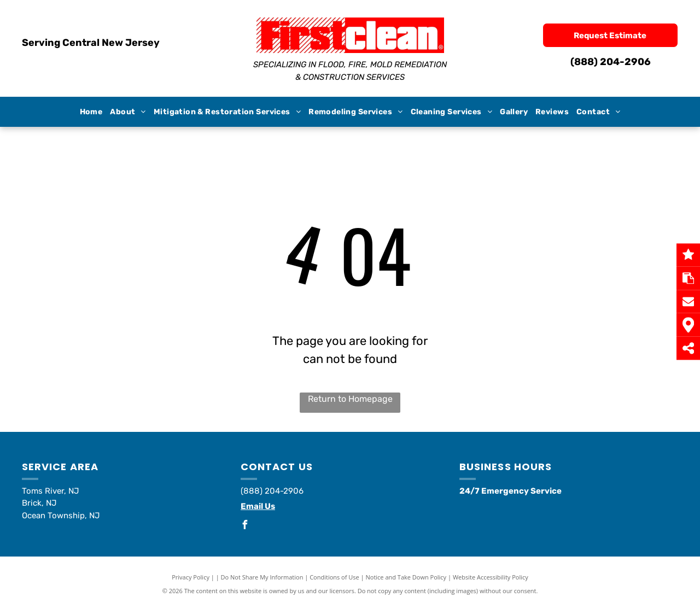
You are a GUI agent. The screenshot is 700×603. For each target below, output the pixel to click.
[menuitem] (91, 112)
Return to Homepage (350, 399)
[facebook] (245, 526)
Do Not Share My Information (262, 577)
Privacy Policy (191, 577)
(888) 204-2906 (611, 62)
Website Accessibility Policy (491, 577)
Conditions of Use (334, 577)
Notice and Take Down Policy (406, 577)
